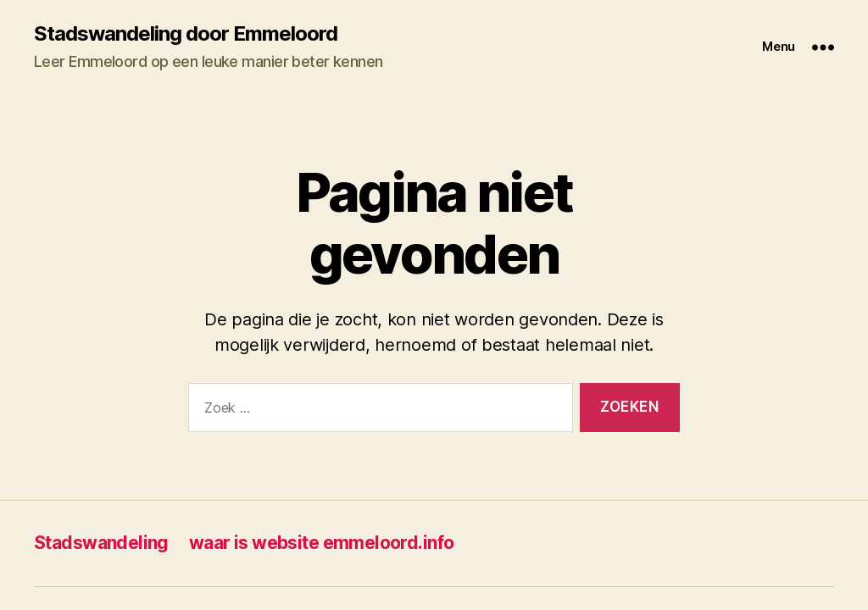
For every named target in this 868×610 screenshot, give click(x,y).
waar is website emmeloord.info (322, 543)
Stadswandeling (101, 543)
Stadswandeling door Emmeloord (186, 34)
